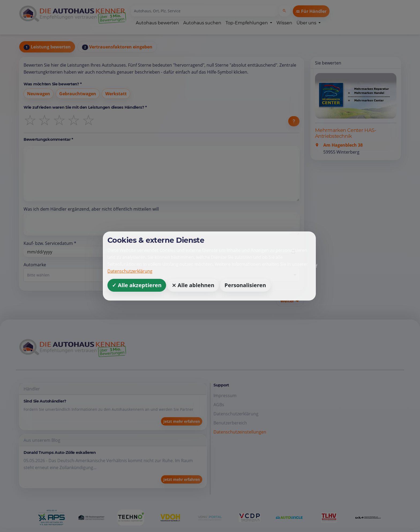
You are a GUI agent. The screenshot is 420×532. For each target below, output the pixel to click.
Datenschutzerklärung (130, 271)
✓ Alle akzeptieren (137, 285)
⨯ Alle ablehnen (193, 285)
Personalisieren (245, 285)
